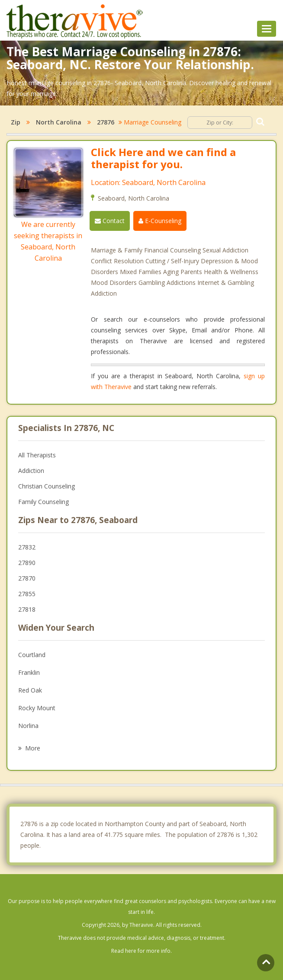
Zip (16, 122)
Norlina (28, 726)
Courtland (32, 655)
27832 (27, 547)
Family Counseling (43, 502)
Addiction (31, 471)
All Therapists (37, 455)
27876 (106, 122)
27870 (27, 578)
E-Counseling (160, 221)
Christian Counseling (47, 486)
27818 (27, 609)
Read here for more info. (141, 951)
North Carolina (59, 122)
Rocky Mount (37, 708)
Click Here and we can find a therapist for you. (163, 158)
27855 (27, 594)
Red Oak (30, 690)
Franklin (29, 672)
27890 (27, 563)
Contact (110, 221)
